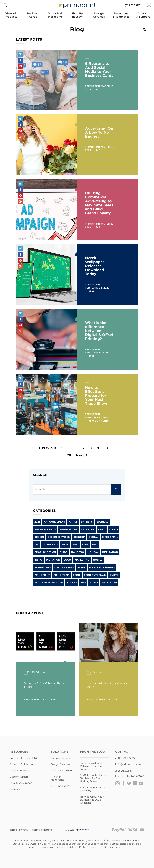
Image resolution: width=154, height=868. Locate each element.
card (102, 529)
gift (95, 545)
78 (69, 455)
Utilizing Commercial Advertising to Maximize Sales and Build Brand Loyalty (99, 203)
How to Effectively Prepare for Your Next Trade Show (96, 396)
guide (63, 552)
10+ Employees (60, 786)
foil (75, 545)
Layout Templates (20, 770)
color (113, 529)
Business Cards (45, 529)
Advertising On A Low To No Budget (99, 132)
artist (73, 522)
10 (106, 448)
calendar (88, 529)
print (77, 575)
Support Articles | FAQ (24, 758)
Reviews (15, 789)
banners (87, 522)
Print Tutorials (95, 575)
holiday (93, 552)
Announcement (54, 522)
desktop (79, 537)
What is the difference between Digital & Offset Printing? (99, 331)
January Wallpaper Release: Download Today (92, 766)
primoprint (42, 575)
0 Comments (100, 421)
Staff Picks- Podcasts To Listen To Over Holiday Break (93, 778)
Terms (13, 830)
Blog (77, 29)
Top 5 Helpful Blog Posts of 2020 (108, 685)
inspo (38, 560)
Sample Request (61, 758)
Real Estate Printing (49, 583)
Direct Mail (110, 537)
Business (102, 522)
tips (83, 583)
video (94, 583)
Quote (114, 575)
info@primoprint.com (128, 764)
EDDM (65, 545)
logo (67, 560)
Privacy (24, 830)
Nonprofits (43, 567)
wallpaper (109, 583)
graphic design (45, 552)
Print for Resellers (62, 770)
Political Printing (102, 567)
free (85, 545)
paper (81, 567)
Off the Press (64, 567)
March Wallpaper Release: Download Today (95, 266)
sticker (72, 583)
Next (80, 455)
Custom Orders (19, 777)
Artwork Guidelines (21, 764)
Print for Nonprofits (57, 778)
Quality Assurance (21, 783)
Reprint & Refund (41, 830)
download (50, 545)
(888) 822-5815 (125, 758)
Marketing (82, 560)
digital (93, 537)
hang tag (78, 552)
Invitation (53, 560)
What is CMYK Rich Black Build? (44, 685)
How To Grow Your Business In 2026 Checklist (92, 800)
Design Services (59, 537)
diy (37, 545)
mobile (98, 560)
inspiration (110, 552)
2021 (37, 522)
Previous (49, 448)
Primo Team (61, 575)
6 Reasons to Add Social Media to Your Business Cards (99, 70)
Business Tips (68, 529)
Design (39, 537)
